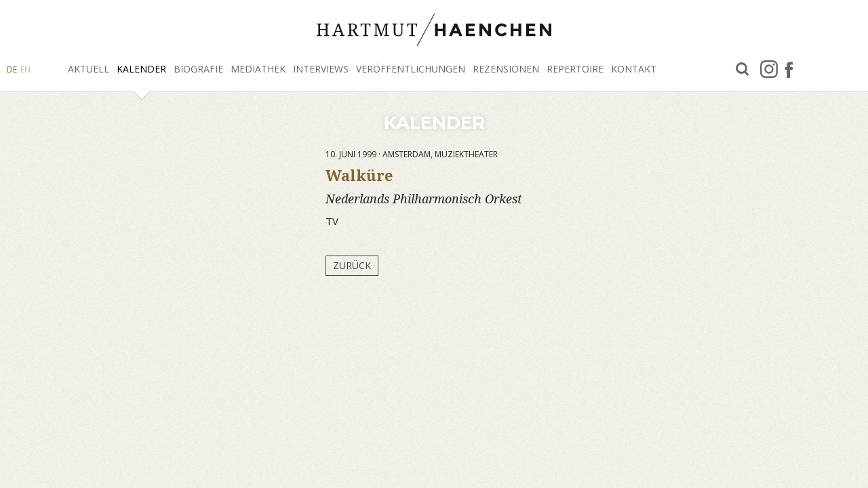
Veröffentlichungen (411, 69)
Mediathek (258, 69)
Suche (743, 69)
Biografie (198, 69)
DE (12, 69)
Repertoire (575, 69)
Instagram (769, 69)
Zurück (352, 265)
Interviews (321, 69)
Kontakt (634, 69)
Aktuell (88, 69)
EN (25, 69)
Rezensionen (506, 69)
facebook (789, 69)
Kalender (141, 69)
